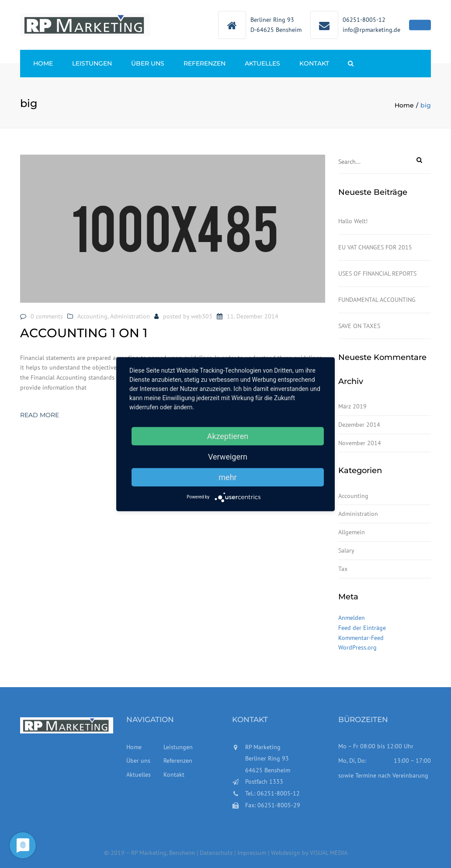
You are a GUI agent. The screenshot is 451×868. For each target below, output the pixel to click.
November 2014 (360, 443)
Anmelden (352, 618)
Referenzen (205, 63)
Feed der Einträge (362, 628)
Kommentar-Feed (361, 638)
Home (43, 63)
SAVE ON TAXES (359, 326)
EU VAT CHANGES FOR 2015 (375, 247)
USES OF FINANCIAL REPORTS (377, 273)
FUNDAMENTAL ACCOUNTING (377, 300)
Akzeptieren (228, 436)
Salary (346, 550)
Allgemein (352, 532)
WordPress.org (357, 647)
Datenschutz (217, 853)
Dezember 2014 (359, 425)
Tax (343, 569)
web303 (202, 316)
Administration (130, 316)
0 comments (47, 316)
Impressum (252, 853)
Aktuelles (262, 63)
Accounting (92, 316)
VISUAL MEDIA (329, 853)
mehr (227, 477)
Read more (40, 415)
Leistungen (92, 63)
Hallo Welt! (353, 221)
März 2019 (352, 406)
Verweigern (228, 456)
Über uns (148, 63)
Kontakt (314, 63)
